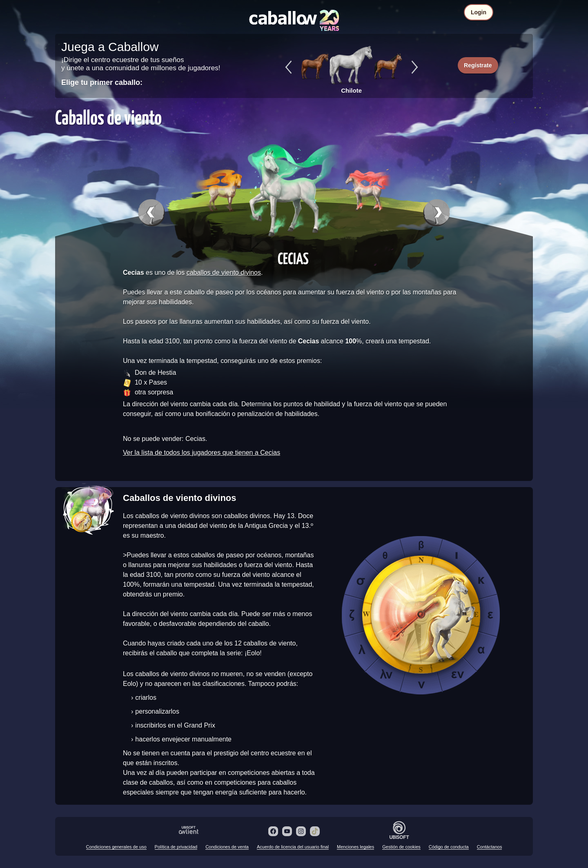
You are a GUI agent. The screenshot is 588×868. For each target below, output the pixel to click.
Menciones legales (355, 847)
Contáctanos (490, 847)
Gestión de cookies (401, 847)
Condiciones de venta (227, 847)
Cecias (293, 258)
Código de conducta (449, 847)
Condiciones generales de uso (116, 847)
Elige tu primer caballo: (102, 82)
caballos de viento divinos (224, 273)
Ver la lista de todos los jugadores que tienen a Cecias (202, 453)
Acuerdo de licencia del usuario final (293, 847)
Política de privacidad (176, 847)
